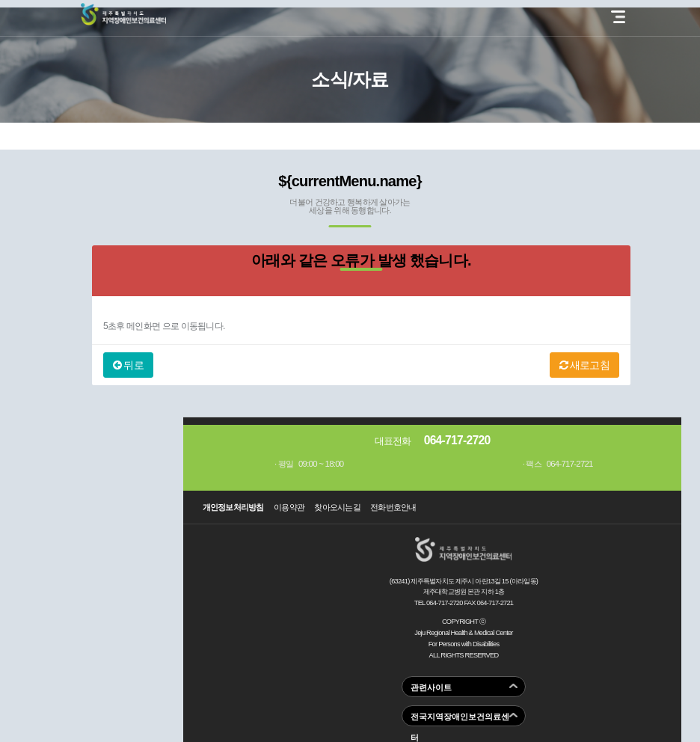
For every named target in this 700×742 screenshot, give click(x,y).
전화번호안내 (393, 507)
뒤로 (128, 365)
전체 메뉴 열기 (618, 17)
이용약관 (289, 507)
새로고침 (584, 365)
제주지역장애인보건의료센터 (123, 14)
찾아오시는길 (337, 507)
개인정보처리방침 (233, 507)
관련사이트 (431, 687)
